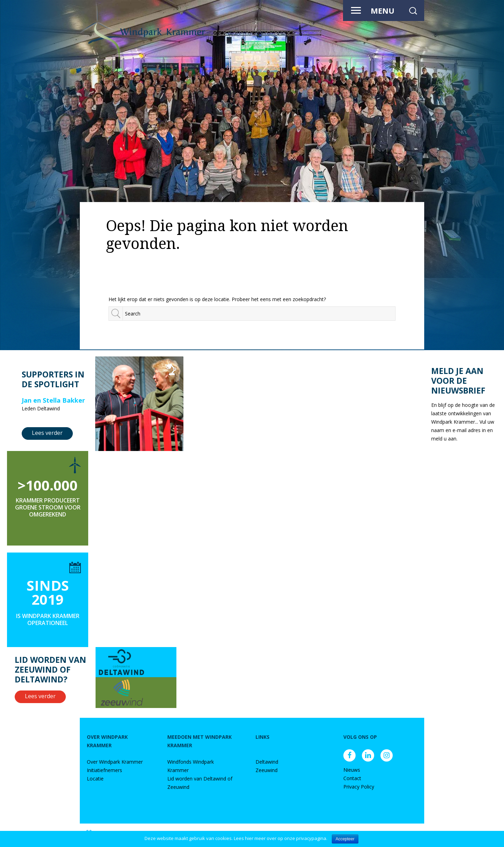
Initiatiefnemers (104, 770)
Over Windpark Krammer (115, 762)
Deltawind (267, 762)
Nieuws (352, 770)
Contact (352, 778)
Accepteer (345, 839)
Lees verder (47, 433)
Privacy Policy (359, 787)
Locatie (95, 779)
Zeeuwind (267, 770)
